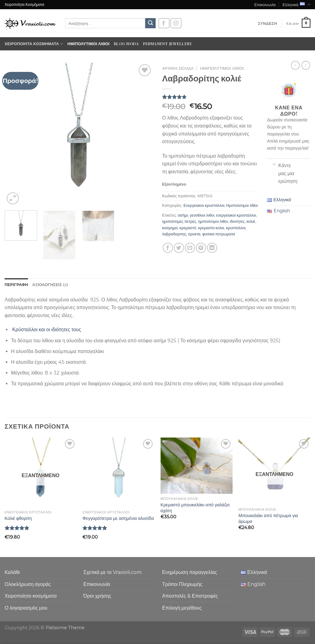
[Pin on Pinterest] (201, 248)
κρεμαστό (188, 228)
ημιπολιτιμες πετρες (179, 221)
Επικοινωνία (265, 4)
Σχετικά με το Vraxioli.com (112, 572)
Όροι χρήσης (97, 596)
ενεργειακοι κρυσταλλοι (236, 215)
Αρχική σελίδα (178, 68)
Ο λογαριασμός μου (26, 608)
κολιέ (251, 221)
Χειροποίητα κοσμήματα (34, 44)
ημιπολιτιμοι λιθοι (213, 221)
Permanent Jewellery (167, 43)
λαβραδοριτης (174, 234)
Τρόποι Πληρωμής (182, 584)
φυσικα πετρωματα (219, 234)
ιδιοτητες (237, 221)
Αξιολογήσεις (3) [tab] (50, 284)
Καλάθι (12, 572)
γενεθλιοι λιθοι (202, 215)
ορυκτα (194, 234)
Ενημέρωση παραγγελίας (189, 572)
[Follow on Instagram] (176, 23)
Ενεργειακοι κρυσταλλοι (204, 205)
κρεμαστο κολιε (211, 228)
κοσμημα (170, 228)
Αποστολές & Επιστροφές (190, 596)
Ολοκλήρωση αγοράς (28, 584)
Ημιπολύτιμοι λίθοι (88, 43)
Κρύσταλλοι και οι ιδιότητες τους (47, 330)
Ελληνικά (296, 4)
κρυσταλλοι (236, 228)
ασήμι (183, 215)
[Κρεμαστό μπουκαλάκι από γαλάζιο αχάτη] (197, 466)
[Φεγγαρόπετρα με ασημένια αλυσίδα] (118, 472)
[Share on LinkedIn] (212, 248)
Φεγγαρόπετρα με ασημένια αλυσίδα (118, 518)
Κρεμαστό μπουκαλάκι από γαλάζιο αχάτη (195, 508)
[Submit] (150, 23)
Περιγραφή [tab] (16, 284)
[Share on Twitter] (179, 248)
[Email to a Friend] (190, 248)
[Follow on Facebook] (164, 23)
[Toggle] (274, 164)
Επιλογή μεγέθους (182, 608)
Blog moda (126, 43)
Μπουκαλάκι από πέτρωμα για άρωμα (268, 518)
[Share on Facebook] (168, 248)
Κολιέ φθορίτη (18, 518)
